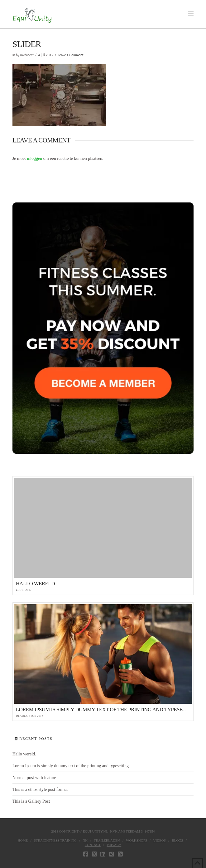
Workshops (137, 840)
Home (23, 840)
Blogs (177, 840)
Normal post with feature (34, 778)
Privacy (114, 845)
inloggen (34, 158)
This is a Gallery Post (31, 801)
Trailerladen (107, 840)
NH (85, 840)
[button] (191, 14)
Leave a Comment (70, 55)
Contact (93, 845)
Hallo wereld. (24, 754)
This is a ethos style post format (40, 789)
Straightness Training (55, 840)
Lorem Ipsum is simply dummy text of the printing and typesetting (71, 766)
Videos (159, 840)
